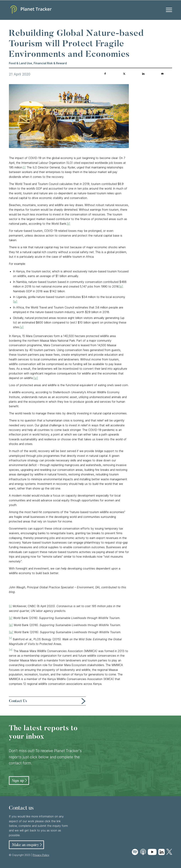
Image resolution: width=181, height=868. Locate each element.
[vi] (36, 378)
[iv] (15, 302)
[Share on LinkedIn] (143, 74)
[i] (24, 167)
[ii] (68, 224)
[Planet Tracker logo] (30, 10)
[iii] (121, 286)
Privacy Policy (41, 855)
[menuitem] (168, 10)
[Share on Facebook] (105, 74)
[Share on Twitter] (124, 74)
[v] (22, 327)
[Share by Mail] (162, 74)
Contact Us (18, 701)
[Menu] (168, 10)
